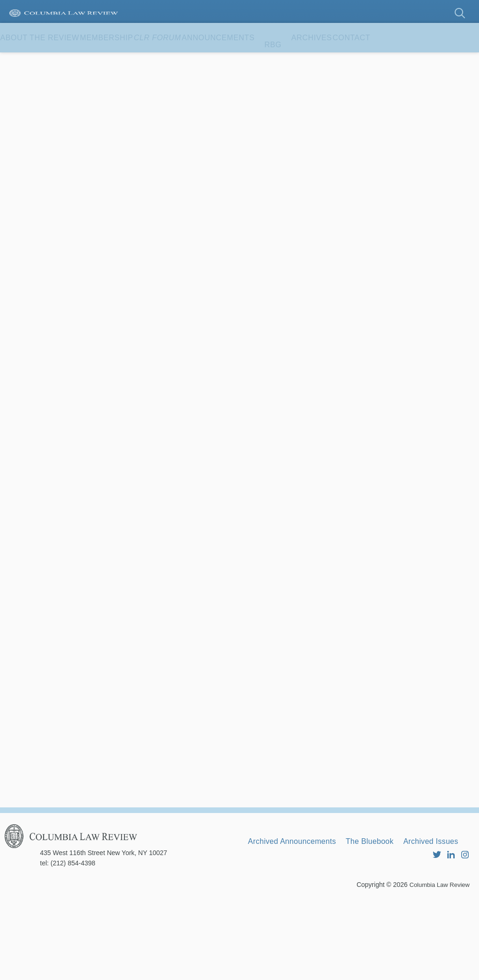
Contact (28, 90)
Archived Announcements (300, 910)
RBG (346, 61)
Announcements (282, 61)
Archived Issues (282, 922)
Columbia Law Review (437, 964)
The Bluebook (392, 910)
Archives (394, 61)
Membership (134, 61)
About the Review (49, 61)
